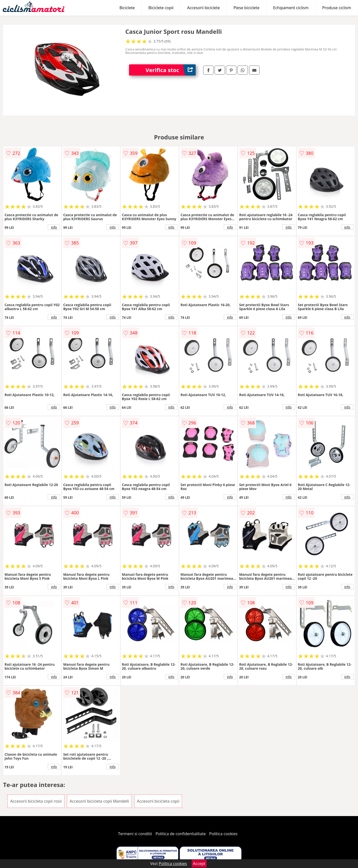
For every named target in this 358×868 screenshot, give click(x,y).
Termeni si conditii (135, 834)
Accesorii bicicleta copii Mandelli (99, 801)
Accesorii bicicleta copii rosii (36, 801)
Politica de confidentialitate (181, 834)
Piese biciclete (246, 8)
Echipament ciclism (291, 8)
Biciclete (127, 8)
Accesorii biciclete (203, 8)
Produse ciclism (337, 8)
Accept (199, 864)
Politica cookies (224, 834)
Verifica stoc (171, 70)
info (54, 227)
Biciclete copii (161, 8)
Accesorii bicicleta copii (158, 801)
